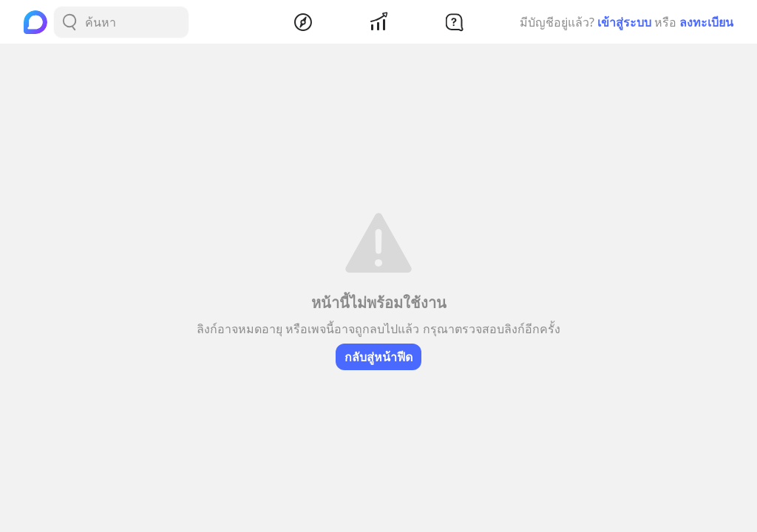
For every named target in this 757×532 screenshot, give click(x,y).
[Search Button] (69, 22)
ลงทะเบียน (706, 22)
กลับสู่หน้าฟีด (378, 357)
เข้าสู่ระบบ (624, 22)
